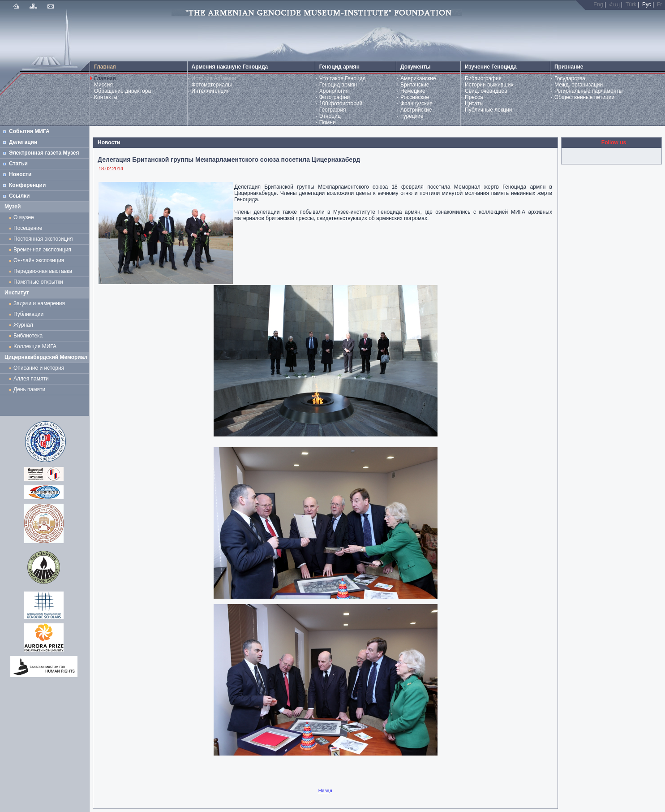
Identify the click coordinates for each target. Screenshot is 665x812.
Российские (415, 97)
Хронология (334, 91)
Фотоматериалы (212, 85)
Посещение (28, 228)
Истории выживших (489, 85)
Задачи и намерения (39, 303)
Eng (598, 4)
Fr (659, 4)
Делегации (23, 142)
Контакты (106, 97)
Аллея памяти (31, 379)
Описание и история (39, 368)
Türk (631, 4)
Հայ (614, 4)
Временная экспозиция (42, 250)
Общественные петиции (584, 97)
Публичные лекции (489, 110)
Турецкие (412, 116)
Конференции (27, 185)
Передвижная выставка (44, 271)
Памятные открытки (40, 282)
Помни (328, 122)
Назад (326, 790)
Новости (20, 174)
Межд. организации (579, 85)
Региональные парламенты (589, 91)
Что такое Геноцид (343, 78)
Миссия (103, 85)
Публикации (28, 314)
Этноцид (330, 116)
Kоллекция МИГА (35, 346)
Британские (415, 85)
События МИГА (29, 131)
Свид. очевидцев (486, 91)
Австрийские (416, 110)
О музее (24, 217)
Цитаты (474, 104)
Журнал (25, 325)
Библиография (483, 78)
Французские (416, 104)
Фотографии (335, 97)
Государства (570, 78)
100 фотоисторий (341, 104)
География (333, 110)
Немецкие (413, 91)
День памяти (29, 389)
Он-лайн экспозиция (40, 260)
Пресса (474, 97)
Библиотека (28, 336)
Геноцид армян (338, 85)
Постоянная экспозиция (43, 239)
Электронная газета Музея (44, 153)
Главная (105, 78)
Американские (418, 78)
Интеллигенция (211, 91)
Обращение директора (122, 91)
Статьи (18, 164)
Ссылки (19, 196)
